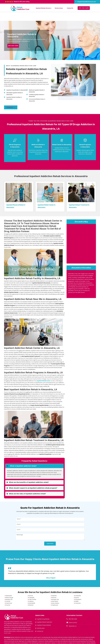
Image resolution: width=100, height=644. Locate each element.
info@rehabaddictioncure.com (87, 2)
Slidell (77, 592)
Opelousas (55, 596)
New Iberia (55, 592)
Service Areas (59, 8)
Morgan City (55, 590)
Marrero (31, 596)
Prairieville (78, 587)
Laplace (31, 592)
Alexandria (9, 587)
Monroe (54, 589)
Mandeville (32, 594)
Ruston (77, 589)
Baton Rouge (10, 589)
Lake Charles (33, 590)
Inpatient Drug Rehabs (43, 610)
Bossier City (9, 590)
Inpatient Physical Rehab (44, 616)
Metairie (54, 587)
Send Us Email (73, 614)
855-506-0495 (84, 8)
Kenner (31, 587)
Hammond (9, 594)
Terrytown (78, 594)
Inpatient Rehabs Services (43, 8)
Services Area (41, 619)
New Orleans (56, 594)
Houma (8, 596)
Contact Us (70, 8)
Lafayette (32, 589)
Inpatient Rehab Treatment (44, 613)
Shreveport (78, 590)
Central (8, 592)
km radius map (81, 235)
